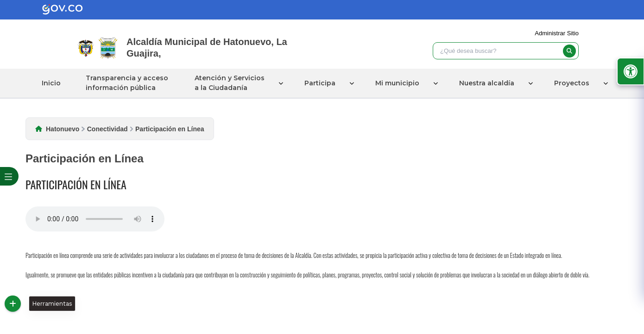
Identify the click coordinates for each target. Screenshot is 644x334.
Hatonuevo (63, 129)
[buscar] (569, 51)
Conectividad (107, 129)
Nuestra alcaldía (487, 83)
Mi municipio (397, 83)
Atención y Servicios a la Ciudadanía (230, 83)
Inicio (51, 83)
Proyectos (572, 83)
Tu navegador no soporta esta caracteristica (95, 219)
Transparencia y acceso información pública (127, 83)
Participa (320, 83)
